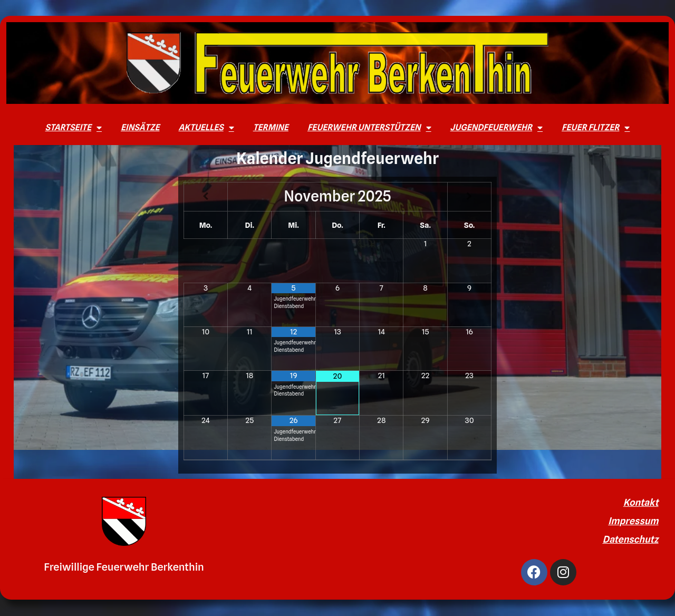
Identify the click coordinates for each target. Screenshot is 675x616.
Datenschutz (630, 539)
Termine (271, 127)
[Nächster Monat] (469, 196)
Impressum (633, 521)
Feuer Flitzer (596, 128)
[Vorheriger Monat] (206, 196)
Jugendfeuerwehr (497, 128)
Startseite (74, 128)
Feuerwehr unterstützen (369, 128)
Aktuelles (206, 128)
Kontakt (641, 502)
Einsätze (140, 127)
